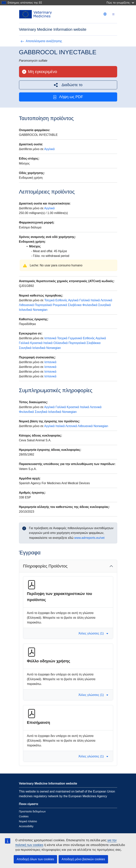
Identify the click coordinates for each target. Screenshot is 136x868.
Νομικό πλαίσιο (28, 821)
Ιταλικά (95, 300)
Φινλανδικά (90, 305)
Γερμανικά (75, 338)
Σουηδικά (104, 305)
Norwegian (40, 310)
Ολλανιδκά (61, 343)
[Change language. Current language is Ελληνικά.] (105, 14)
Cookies (24, 816)
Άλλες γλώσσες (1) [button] (93, 633)
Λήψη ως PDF (68, 97)
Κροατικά (36, 343)
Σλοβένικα (75, 305)
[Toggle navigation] (113, 14)
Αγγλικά (49, 149)
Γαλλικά (85, 300)
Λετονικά (106, 300)
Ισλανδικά (26, 310)
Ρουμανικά (60, 305)
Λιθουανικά (27, 305)
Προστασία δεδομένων (32, 811)
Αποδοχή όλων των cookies (35, 859)
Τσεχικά (49, 300)
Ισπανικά (50, 338)
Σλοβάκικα (94, 343)
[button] (68, 85)
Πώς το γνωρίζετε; (120, 3)
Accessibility (26, 826)
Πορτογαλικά (43, 305)
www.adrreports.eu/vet (89, 538)
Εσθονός (61, 300)
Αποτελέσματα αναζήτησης (41, 41)
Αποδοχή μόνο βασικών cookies (83, 859)
